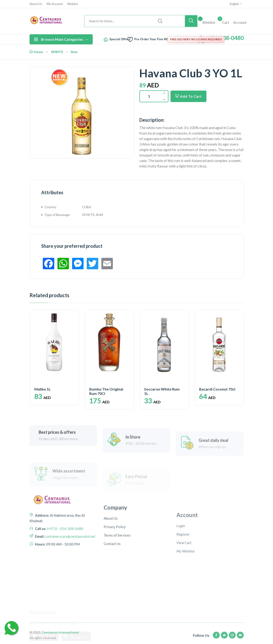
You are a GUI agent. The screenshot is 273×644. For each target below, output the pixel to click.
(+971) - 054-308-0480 (65, 550)
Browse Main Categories (61, 39)
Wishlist (73, 4)
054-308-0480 (226, 38)
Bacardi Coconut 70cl (217, 389)
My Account (55, 4)
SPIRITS (57, 52)
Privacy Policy (115, 557)
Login (181, 558)
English (236, 4)
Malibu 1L (43, 389)
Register (183, 566)
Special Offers (120, 39)
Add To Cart (188, 96)
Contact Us (112, 574)
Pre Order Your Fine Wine (153, 39)
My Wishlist (186, 583)
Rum (74, 52)
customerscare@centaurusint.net (70, 558)
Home (36, 52)
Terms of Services (117, 565)
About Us (36, 4)
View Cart (184, 575)
